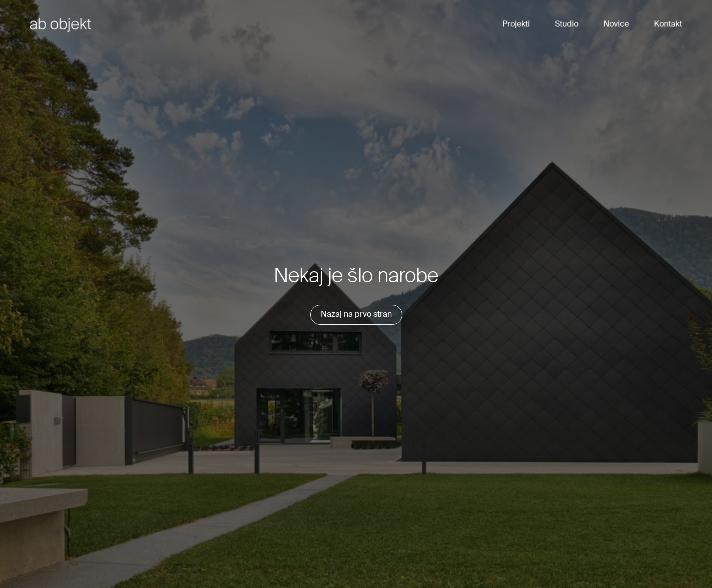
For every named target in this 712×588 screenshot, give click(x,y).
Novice (616, 25)
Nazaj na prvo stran (356, 315)
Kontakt (668, 25)
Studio (567, 25)
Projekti (516, 25)
